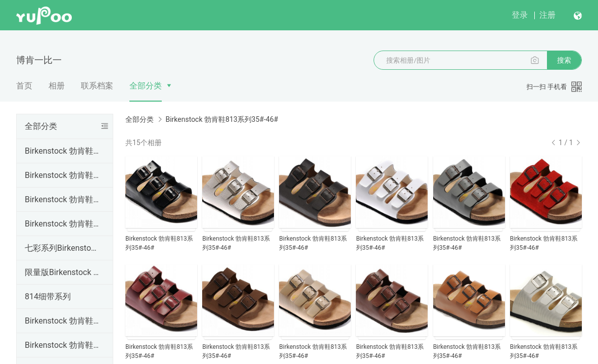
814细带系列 (48, 297)
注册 (547, 15)
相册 (57, 86)
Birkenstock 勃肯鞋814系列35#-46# (63, 321)
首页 (24, 86)
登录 (520, 15)
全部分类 (146, 86)
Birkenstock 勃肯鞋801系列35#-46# (63, 151)
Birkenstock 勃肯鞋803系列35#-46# (63, 199)
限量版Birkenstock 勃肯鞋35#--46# (63, 272)
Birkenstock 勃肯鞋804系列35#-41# (63, 224)
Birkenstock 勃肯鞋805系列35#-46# (63, 345)
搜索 (564, 60)
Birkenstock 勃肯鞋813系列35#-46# (222, 119)
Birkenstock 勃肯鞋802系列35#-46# (63, 175)
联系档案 (97, 86)
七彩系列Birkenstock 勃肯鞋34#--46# (63, 248)
